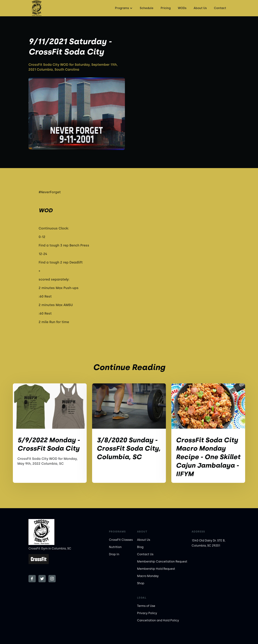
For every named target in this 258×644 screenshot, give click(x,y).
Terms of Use (146, 606)
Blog (140, 547)
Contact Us (145, 554)
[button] (123, 8)
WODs (182, 8)
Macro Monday (148, 576)
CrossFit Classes (121, 540)
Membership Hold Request (156, 569)
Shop (141, 583)
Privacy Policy (147, 613)
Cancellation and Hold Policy (158, 620)
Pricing (166, 8)
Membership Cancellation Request (162, 562)
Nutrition (115, 547)
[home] (37, 8)
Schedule (147, 8)
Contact (220, 8)
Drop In (114, 554)
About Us (200, 8)
